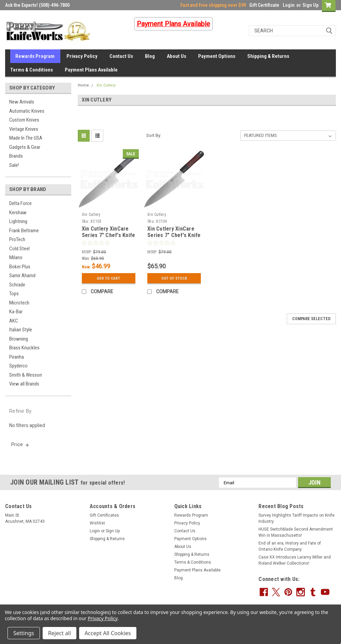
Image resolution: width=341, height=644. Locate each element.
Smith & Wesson (26, 375)
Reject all (60, 633)
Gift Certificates (104, 515)
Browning (19, 339)
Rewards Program (35, 56)
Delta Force (20, 203)
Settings (24, 633)
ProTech (17, 239)
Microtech (19, 303)
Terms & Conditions (32, 70)
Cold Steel (19, 249)
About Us (176, 56)
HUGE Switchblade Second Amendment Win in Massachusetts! (296, 532)
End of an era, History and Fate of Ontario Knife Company (290, 546)
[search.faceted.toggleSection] (21, 444)
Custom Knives (24, 120)
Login (289, 5)
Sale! (14, 165)
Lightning (18, 221)
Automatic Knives (27, 111)
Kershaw (18, 213)
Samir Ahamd (22, 276)
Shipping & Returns (268, 56)
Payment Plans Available (91, 70)
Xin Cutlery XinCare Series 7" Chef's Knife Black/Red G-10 (174, 235)
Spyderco (18, 366)
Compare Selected (311, 319)
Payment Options (217, 56)
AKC (14, 321)
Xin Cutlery (106, 85)
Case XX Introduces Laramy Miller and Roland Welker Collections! (295, 560)
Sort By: (154, 135)
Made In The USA (26, 138)
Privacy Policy (82, 56)
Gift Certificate (264, 5)
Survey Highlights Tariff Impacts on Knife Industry (296, 518)
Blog (150, 56)
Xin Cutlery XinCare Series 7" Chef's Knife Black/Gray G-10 (109, 235)
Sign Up (310, 5)
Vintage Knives (24, 129)
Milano (16, 257)
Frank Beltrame (24, 231)
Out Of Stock (174, 278)
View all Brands (24, 384)
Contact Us (121, 56)
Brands (16, 156)
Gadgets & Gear (25, 147)
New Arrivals (22, 102)
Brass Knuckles (24, 348)
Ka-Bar (16, 312)
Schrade (17, 285)
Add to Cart (109, 278)
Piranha (17, 357)
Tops (14, 294)
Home (83, 85)
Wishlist (97, 523)
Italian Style (21, 330)
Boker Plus (20, 267)
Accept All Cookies (108, 633)
